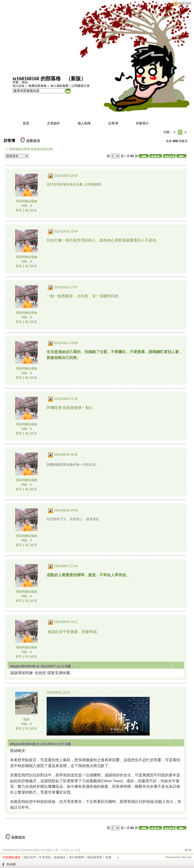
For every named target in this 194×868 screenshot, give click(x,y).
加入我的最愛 (59, 86)
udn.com (186, 857)
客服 (108, 857)
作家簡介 (142, 123)
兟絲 (26, 719)
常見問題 (45, 857)
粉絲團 (11, 864)
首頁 (26, 123)
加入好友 (19, 86)
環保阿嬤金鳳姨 (26, 201)
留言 (19, 210)
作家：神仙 (20, 82)
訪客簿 (113, 123)
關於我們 (30, 857)
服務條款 (60, 857)
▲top (188, 850)
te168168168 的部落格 (37, 78)
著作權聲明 (77, 857)
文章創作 (53, 123)
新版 (76, 78)
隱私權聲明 (95, 857)
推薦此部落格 (38, 86)
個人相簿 (84, 123)
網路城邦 (185, 3)
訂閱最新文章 (81, 86)
